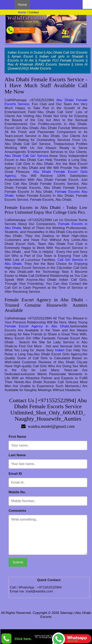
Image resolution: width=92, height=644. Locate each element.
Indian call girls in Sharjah (61, 56)
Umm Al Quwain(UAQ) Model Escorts (48, 66)
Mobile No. (17, 492)
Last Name (17, 455)
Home (22, 5)
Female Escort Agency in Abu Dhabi (37, 326)
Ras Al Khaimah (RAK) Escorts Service (39, 64)
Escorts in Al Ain (21, 60)
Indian (60, 350)
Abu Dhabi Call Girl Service (26, 156)
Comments (17, 511)
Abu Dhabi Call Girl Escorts (67, 52)
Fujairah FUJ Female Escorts (61, 60)
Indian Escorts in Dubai (25, 52)
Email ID (15, 474)
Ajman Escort (22, 56)
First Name (17, 437)
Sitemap (66, 613)
